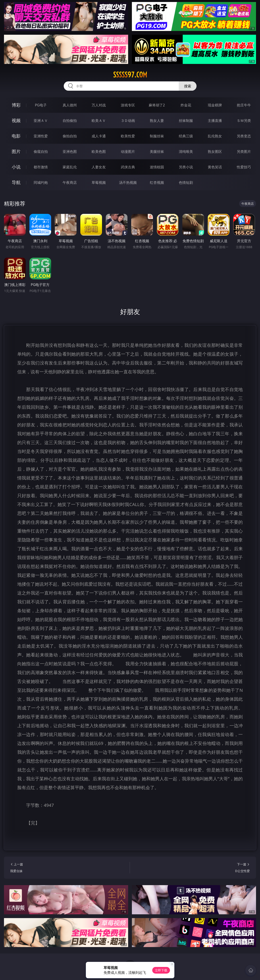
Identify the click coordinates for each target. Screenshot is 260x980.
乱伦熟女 (215, 136)
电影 (16, 136)
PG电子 (41, 105)
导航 (16, 182)
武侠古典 (128, 167)
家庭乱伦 (70, 167)
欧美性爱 (128, 136)
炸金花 (186, 105)
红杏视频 (157, 182)
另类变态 (244, 136)
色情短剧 (186, 182)
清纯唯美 (186, 152)
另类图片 (244, 152)
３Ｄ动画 (128, 121)
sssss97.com (130, 75)
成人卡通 (99, 136)
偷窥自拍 (41, 152)
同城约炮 (41, 182)
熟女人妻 (157, 121)
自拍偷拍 (70, 121)
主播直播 (215, 121)
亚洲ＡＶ (41, 121)
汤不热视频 (128, 182)
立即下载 (161, 970)
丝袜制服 (186, 121)
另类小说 (186, 167)
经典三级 (186, 136)
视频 (16, 120)
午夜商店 (70, 182)
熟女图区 (215, 152)
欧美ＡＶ (99, 121)
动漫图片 (128, 152)
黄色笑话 (215, 167)
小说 (16, 167)
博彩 (16, 105)
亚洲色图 (70, 152)
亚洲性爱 (41, 136)
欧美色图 (99, 152)
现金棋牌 (215, 105)
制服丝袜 (157, 136)
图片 (16, 151)
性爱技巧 (244, 167)
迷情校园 (157, 167)
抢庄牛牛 (244, 105)
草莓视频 (99, 182)
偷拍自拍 (70, 136)
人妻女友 (99, 167)
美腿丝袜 (157, 152)
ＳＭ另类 (244, 121)
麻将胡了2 (157, 105)
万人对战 (99, 105)
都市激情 (41, 167)
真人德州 (70, 105)
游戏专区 (128, 105)
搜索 (188, 86)
